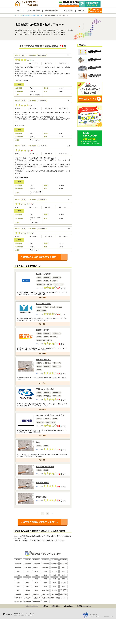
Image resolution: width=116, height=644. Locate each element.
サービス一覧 (30, 639)
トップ (17, 15)
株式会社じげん (19, 639)
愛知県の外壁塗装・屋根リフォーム (32, 15)
